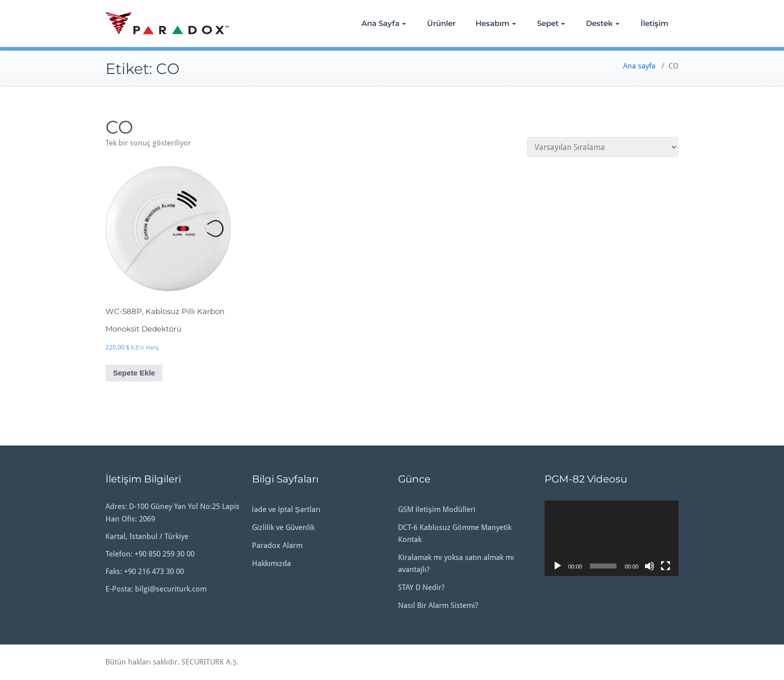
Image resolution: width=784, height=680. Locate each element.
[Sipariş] (603, 147)
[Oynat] (557, 566)
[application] (612, 538)
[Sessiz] (649, 566)
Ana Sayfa (384, 23)
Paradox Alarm (277, 545)
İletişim (654, 23)
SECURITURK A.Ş (209, 662)
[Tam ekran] (665, 566)
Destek (603, 23)
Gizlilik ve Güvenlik (283, 527)
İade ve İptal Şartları (286, 509)
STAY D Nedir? (421, 587)
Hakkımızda (271, 563)
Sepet (551, 23)
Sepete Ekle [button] (134, 373)
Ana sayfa (639, 66)
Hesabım (496, 23)
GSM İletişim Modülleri (437, 509)
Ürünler (441, 23)
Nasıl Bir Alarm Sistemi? (438, 605)
